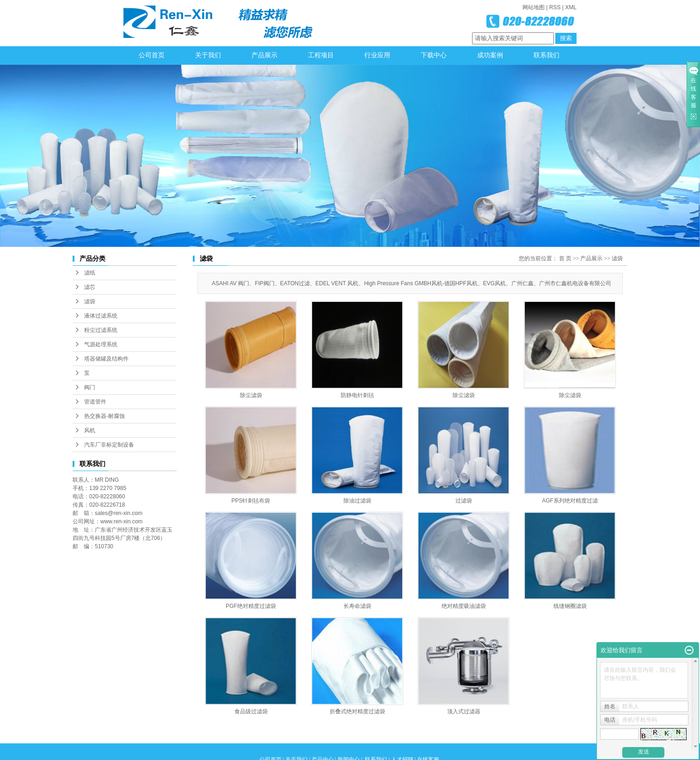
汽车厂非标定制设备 (109, 445)
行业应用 (377, 55)
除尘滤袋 (251, 395)
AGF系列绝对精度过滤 (570, 501)
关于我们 (208, 55)
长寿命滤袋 (357, 606)
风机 (90, 430)
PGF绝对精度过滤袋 (251, 606)
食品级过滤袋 (251, 711)
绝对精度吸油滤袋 (464, 606)
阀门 (90, 387)
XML (571, 7)
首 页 (565, 258)
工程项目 (321, 55)
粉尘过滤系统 (101, 330)
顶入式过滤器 (464, 711)
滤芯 (90, 287)
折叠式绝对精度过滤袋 (357, 711)
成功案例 (490, 55)
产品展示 (264, 55)
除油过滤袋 (357, 501)
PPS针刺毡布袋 (251, 501)
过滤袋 (464, 501)
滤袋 (90, 301)
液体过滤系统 (101, 316)
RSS (555, 7)
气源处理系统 (101, 344)
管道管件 (95, 402)
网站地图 (534, 7)
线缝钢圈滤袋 (570, 606)
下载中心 (434, 55)
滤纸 (90, 273)
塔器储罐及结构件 (106, 359)
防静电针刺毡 (357, 395)
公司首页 (152, 55)
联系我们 (546, 55)
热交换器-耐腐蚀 (104, 416)
